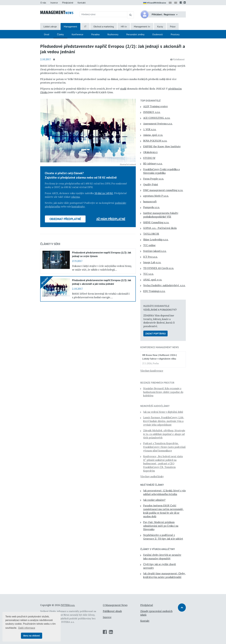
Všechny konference (152, 371)
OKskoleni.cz (150, 152)
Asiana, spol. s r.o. (153, 135)
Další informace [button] (27, 628)
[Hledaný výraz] (104, 14)
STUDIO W (149, 158)
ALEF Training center (155, 106)
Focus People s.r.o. (153, 179)
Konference (77, 34)
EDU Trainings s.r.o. (154, 291)
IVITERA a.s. (68, 605)
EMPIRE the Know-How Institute (162, 146)
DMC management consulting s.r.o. (163, 190)
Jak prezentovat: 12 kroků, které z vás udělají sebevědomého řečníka (164, 492)
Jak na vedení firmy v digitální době (163, 412)
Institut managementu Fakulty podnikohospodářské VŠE (161, 215)
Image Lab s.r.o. (152, 262)
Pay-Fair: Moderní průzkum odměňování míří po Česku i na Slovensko (161, 526)
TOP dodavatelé (150, 101)
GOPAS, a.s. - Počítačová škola (160, 228)
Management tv (142, 26)
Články (60, 34)
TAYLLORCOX (151, 234)
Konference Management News (160, 347)
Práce (173, 26)
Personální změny (135, 34)
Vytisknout (177, 59)
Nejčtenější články (152, 485)
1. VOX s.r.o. (150, 129)
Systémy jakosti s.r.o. (155, 251)
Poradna (95, 34)
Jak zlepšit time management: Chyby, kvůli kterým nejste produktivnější (164, 575)
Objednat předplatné (65, 219)
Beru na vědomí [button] (32, 636)
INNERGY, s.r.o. (152, 112)
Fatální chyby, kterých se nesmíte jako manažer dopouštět (162, 557)
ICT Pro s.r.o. (150, 257)
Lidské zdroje (50, 26)
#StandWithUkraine (155, 3)
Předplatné (68, 3)
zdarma (75, 197)
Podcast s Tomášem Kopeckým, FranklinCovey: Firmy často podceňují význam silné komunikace (164, 447)
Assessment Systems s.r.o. (158, 124)
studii (123, 89)
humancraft (150, 202)
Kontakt (82, 3)
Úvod (46, 34)
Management (70, 26)
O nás (43, 3)
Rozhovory (113, 34)
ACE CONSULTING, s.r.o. (157, 118)
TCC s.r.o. (148, 274)
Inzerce (54, 3)
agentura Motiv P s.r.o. (156, 196)
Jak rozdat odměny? (154, 500)
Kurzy (160, 26)
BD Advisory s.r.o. (153, 164)
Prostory (175, 34)
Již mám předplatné (111, 219)
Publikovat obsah (112, 611)
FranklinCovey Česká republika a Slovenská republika (161, 171)
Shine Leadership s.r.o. (156, 240)
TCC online (149, 245)
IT (85, 26)
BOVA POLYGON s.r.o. (155, 141)
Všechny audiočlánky (152, 476)
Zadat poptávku (155, 333)
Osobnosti (158, 34)
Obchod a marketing (104, 26)
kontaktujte (78, 207)
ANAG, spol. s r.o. (153, 280)
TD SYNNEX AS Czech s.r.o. (159, 268)
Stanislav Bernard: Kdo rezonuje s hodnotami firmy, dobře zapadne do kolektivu (163, 392)
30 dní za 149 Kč (104, 193)
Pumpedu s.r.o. (151, 207)
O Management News (115, 605)
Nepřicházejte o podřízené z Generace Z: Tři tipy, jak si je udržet (163, 537)
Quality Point (151, 184)
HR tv (124, 26)
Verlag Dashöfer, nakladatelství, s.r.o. (164, 285)
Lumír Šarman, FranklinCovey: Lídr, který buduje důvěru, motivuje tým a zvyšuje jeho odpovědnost (164, 421)
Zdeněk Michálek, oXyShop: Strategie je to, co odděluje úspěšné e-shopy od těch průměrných (164, 434)
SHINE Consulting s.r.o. (156, 222)
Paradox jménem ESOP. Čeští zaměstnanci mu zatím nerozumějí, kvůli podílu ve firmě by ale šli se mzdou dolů (163, 511)
